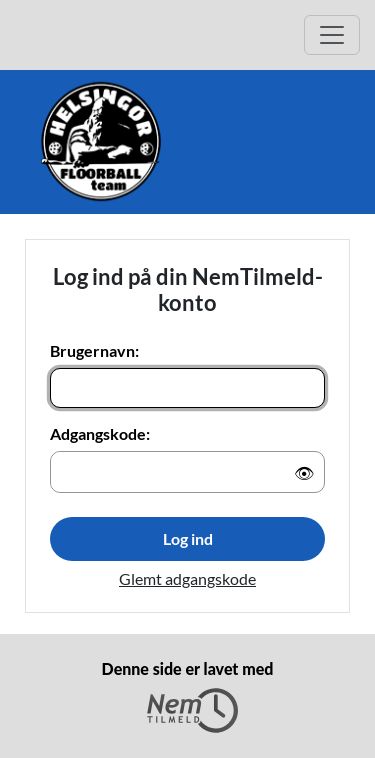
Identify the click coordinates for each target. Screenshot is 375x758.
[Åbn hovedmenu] (332, 35)
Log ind (188, 538)
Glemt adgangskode (187, 578)
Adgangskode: (100, 433)
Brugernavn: (94, 350)
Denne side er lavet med (188, 696)
